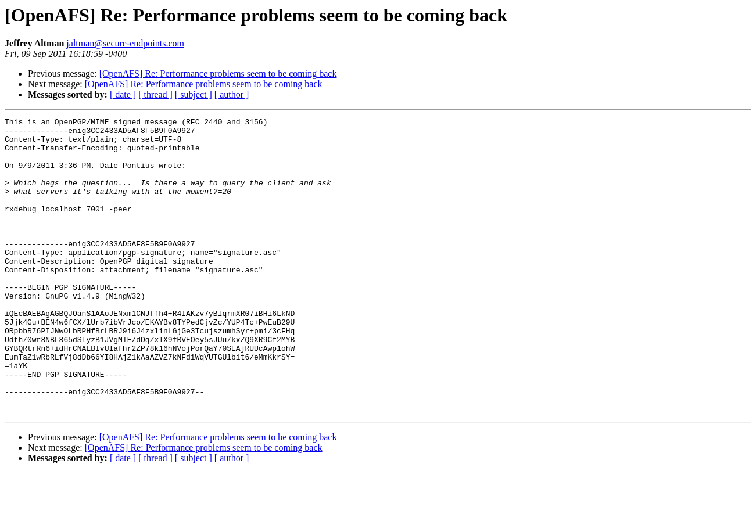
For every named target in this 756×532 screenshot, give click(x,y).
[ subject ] (194, 94)
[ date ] (123, 94)
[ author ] (232, 94)
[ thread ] (155, 94)
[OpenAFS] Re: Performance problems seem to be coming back (218, 73)
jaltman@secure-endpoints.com (125, 43)
